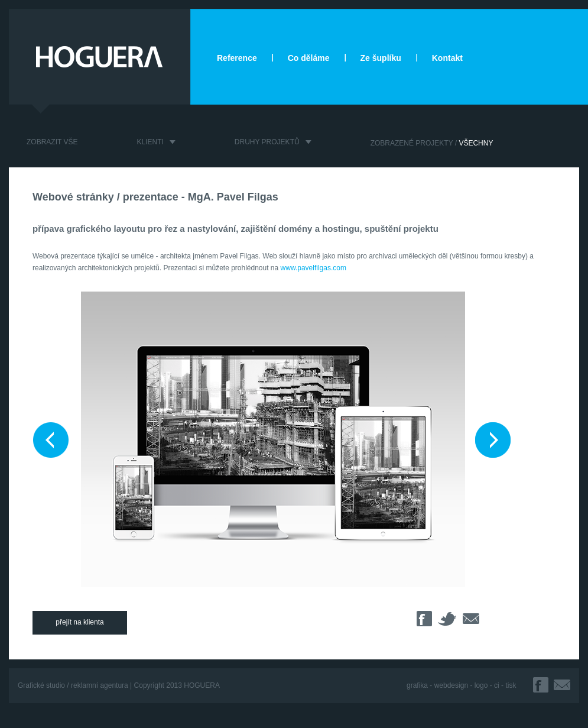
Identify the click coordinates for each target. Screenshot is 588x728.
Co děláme (309, 58)
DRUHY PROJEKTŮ (267, 142)
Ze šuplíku (381, 58)
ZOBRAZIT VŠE (52, 142)
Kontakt (447, 58)
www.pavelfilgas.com (314, 268)
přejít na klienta (79, 622)
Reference (237, 58)
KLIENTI (150, 142)
